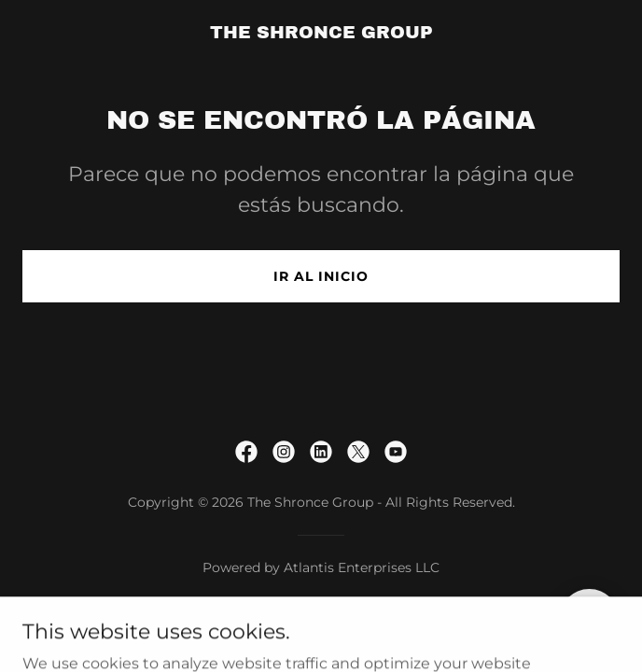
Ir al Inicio (321, 276)
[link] (321, 33)
